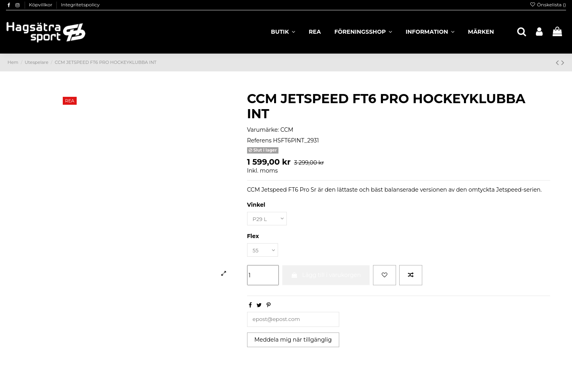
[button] (430, 32)
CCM (287, 130)
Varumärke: (263, 130)
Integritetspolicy (80, 5)
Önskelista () (548, 5)
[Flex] (264, 251)
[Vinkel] (268, 219)
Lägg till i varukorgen (326, 277)
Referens (259, 140)
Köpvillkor (41, 5)
